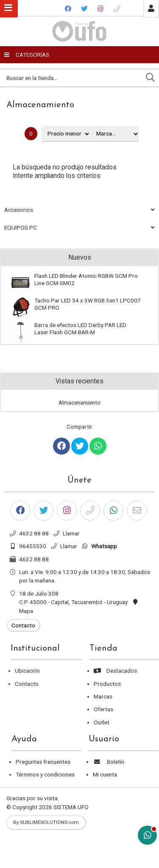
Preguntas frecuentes (43, 762)
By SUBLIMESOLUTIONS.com (46, 822)
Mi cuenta (105, 774)
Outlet (102, 722)
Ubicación (27, 671)
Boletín (109, 762)
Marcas (103, 696)
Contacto (27, 684)
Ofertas (103, 709)
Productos (107, 684)
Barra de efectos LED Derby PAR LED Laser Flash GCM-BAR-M (80, 329)
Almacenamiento (40, 105)
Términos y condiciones (45, 774)
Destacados (115, 671)
